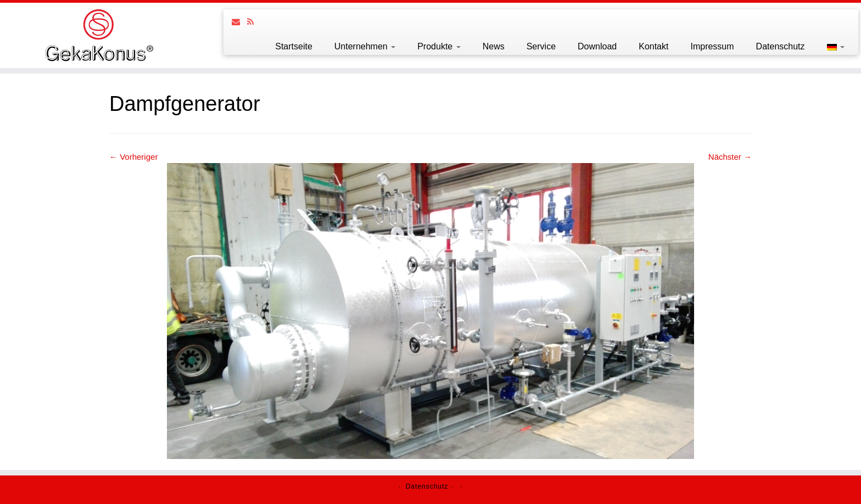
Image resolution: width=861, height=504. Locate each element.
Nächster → (730, 157)
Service (541, 46)
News (494, 46)
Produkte (439, 46)
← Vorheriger (133, 157)
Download (597, 46)
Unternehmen (365, 46)
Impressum (712, 46)
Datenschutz (781, 46)
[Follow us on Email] (239, 22)
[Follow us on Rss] (254, 22)
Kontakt (653, 46)
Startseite (294, 46)
